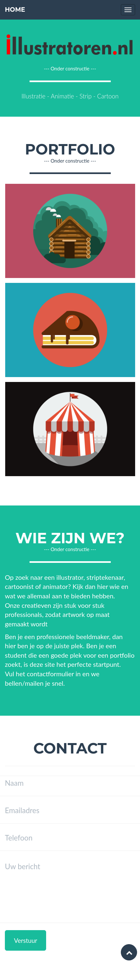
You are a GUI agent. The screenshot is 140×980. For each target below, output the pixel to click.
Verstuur (25, 940)
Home (15, 10)
